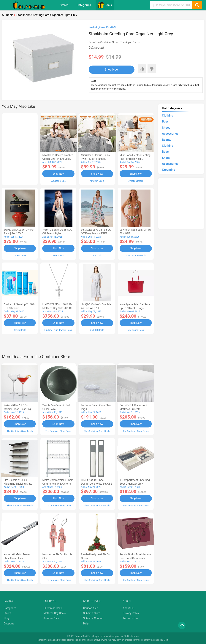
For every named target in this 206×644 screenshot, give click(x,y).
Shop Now (112, 70)
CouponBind (101, 640)
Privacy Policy (131, 613)
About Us (128, 608)
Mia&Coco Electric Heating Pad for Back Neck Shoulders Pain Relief (135, 159)
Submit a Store (92, 613)
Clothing (168, 116)
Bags (165, 121)
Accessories (170, 134)
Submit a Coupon (93, 618)
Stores (64, 5)
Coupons (9, 624)
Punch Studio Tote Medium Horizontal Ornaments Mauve (135, 558)
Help (86, 624)
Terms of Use (131, 618)
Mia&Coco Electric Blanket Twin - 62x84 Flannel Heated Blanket (96, 159)
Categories (84, 5)
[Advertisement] (20, 149)
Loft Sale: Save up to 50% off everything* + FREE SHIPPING (96, 233)
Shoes (166, 128)
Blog (6, 618)
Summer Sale (51, 618)
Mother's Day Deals (54, 613)
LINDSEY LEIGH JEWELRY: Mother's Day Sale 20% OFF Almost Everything (58, 308)
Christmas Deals (53, 608)
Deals (105, 5)
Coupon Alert (91, 608)
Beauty (167, 140)
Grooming (169, 170)
